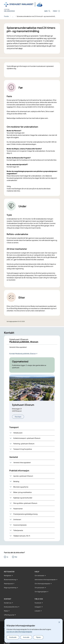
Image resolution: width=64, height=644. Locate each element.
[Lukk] (59, 622)
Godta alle (13, 637)
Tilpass (38, 637)
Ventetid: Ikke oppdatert (22, 462)
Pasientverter (18, 509)
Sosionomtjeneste (20, 525)
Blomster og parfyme (21, 487)
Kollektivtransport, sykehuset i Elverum (27, 438)
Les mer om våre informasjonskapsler (19, 632)
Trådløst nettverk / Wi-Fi (22, 536)
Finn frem (18, 417)
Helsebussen (18, 433)
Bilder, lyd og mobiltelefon (23, 492)
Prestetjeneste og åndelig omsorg (25, 514)
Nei (16, 557)
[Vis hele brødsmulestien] (13, 16)
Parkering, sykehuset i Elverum (24, 444)
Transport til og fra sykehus (23, 449)
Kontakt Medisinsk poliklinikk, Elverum (23, 354)
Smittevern (17, 519)
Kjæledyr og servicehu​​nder (23, 498)
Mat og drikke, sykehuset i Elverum (25, 503)
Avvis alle (26, 637)
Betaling (16, 481)
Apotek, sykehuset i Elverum (23, 476)
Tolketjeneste (18, 530)
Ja (7, 557)
